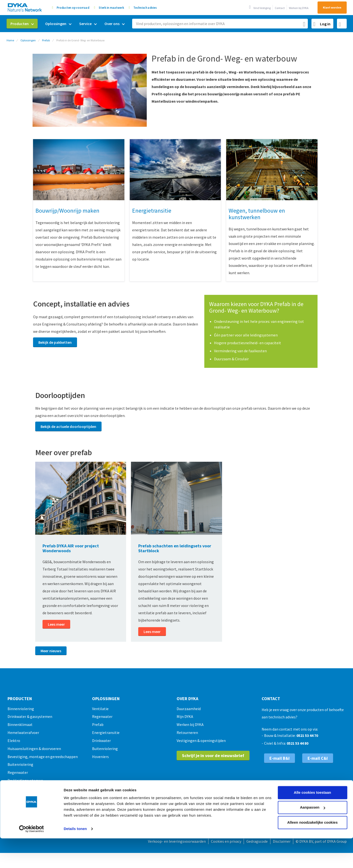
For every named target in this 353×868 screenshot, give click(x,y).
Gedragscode (257, 841)
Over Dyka (187, 699)
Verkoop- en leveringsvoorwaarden (177, 841)
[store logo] (25, 7)
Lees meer (56, 624)
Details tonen (75, 800)
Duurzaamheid (189, 709)
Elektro (14, 741)
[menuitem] (22, 24)
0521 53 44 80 (297, 743)
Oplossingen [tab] (106, 699)
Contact (280, 8)
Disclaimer (282, 841)
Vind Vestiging (262, 8)
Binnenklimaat (20, 724)
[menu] (68, 24)
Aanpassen (313, 779)
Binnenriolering (21, 709)
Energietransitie (106, 732)
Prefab (46, 40)
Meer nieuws (51, 651)
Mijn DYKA (185, 716)
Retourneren (187, 732)
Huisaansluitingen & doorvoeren (34, 749)
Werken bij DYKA (299, 8)
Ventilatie (100, 709)
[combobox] (220, 24)
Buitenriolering (105, 749)
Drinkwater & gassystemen (30, 716)
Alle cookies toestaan (312, 764)
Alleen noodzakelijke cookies (312, 794)
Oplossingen (28, 40)
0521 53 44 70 (307, 735)
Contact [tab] (271, 699)
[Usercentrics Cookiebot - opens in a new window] (31, 800)
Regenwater (102, 716)
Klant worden (332, 7)
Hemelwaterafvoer (23, 732)
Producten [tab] (20, 699)
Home (10, 40)
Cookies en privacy (226, 841)
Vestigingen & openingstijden (201, 741)
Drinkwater (101, 741)
